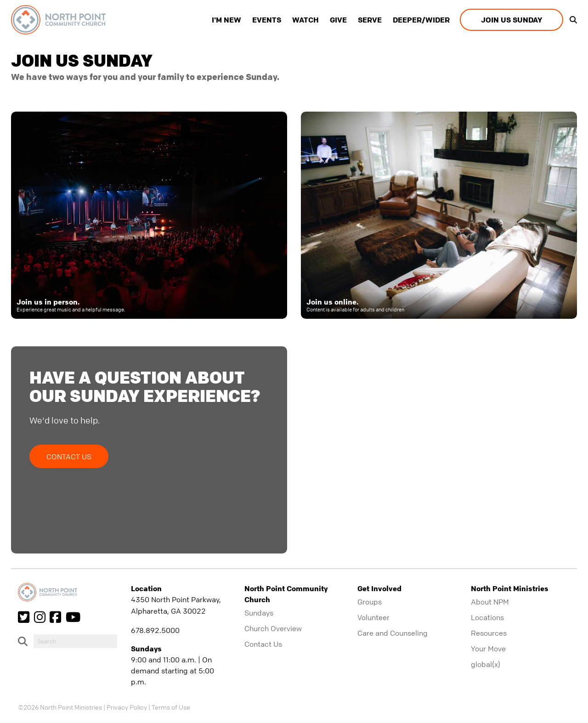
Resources (489, 633)
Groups (370, 602)
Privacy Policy (127, 707)
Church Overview (273, 628)
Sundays (259, 613)
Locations (487, 617)
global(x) (486, 664)
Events (267, 20)
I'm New (226, 20)
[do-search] (75, 641)
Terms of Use (171, 707)
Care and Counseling (393, 633)
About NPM (490, 602)
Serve (370, 20)
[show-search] (571, 20)
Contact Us (69, 457)
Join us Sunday (512, 20)
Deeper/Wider (421, 20)
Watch (305, 20)
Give (338, 20)
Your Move (488, 649)
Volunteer (373, 617)
